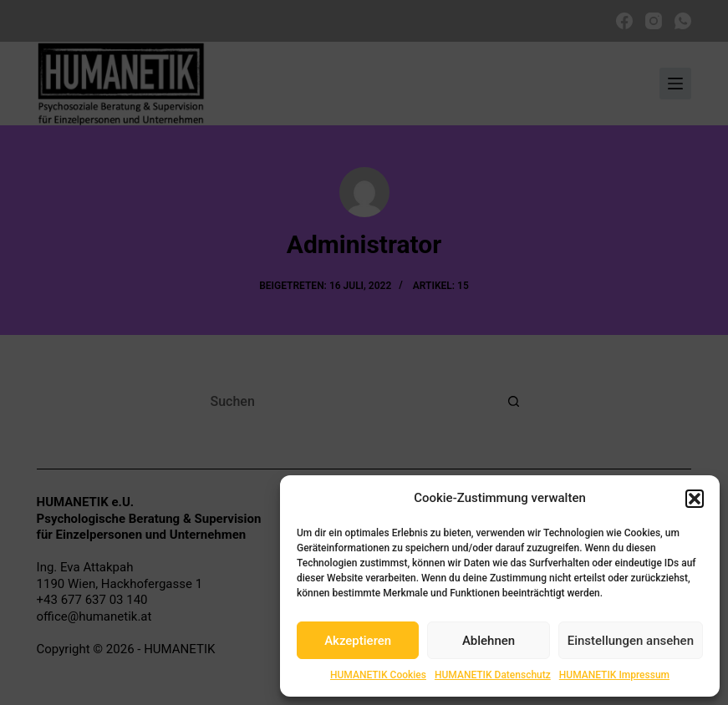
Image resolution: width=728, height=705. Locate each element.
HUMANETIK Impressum (614, 675)
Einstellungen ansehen (631, 641)
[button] (695, 499)
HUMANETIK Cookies (378, 675)
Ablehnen (489, 641)
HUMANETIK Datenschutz (493, 675)
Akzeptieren (358, 641)
